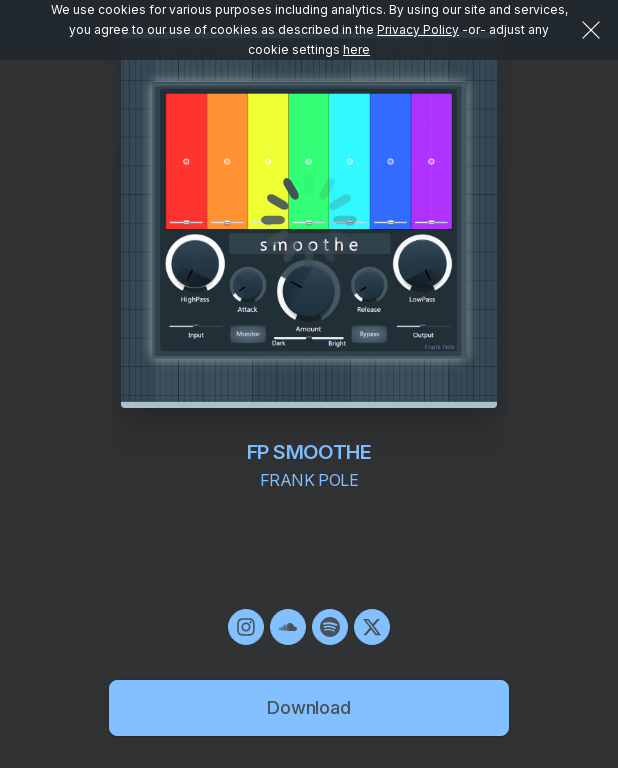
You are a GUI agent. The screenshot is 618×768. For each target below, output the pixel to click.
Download (309, 707)
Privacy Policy (418, 29)
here (356, 49)
